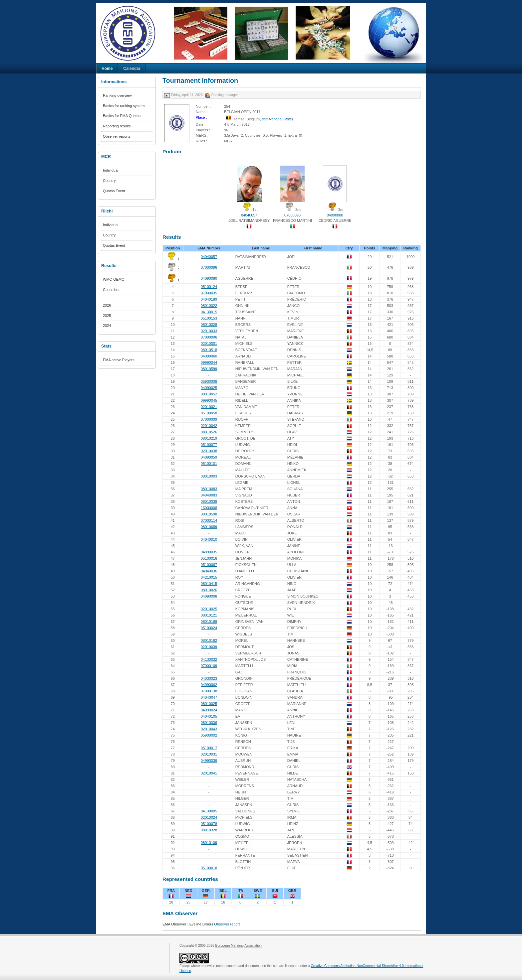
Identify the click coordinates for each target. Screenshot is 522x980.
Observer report (227, 924)
